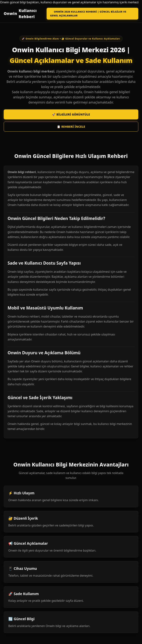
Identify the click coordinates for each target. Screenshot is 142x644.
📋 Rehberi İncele (71, 127)
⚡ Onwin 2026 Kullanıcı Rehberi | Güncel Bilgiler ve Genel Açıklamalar (88, 14)
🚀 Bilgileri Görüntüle (71, 114)
